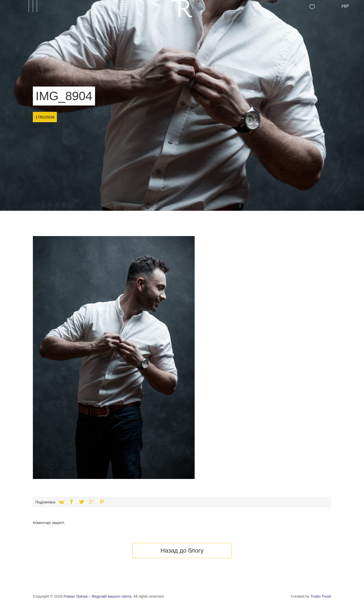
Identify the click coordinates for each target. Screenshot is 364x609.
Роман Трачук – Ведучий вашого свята (97, 596)
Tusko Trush (321, 596)
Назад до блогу (182, 550)
